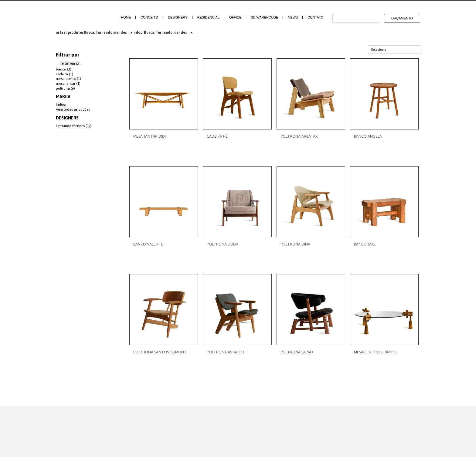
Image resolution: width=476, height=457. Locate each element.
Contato (315, 17)
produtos (76, 33)
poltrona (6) (65, 88)
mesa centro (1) (68, 79)
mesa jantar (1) (68, 84)
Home (126, 17)
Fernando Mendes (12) (74, 126)
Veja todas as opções (73, 109)
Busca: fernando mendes (105, 33)
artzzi (61, 33)
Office (235, 17)
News (293, 17)
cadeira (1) (65, 74)
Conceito (149, 17)
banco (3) (64, 69)
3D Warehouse (265, 17)
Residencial (208, 17)
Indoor (138, 33)
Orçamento (402, 18)
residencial (71, 64)
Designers (178, 17)
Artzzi (81, 14)
